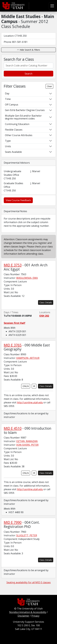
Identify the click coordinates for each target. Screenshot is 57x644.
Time (8, 99)
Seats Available (13, 152)
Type (8, 141)
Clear (49, 86)
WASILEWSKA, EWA (27, 278)
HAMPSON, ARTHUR (28, 358)
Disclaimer (23, 616)
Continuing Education (17, 124)
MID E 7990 (13, 522)
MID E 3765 (13, 345)
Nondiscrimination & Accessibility (28, 612)
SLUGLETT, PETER (27, 535)
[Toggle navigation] (52, 6)
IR (34, 386)
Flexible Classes (14, 130)
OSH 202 (44, 316)
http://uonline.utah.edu (30, 402)
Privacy (35, 616)
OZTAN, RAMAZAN (27, 441)
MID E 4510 (13, 428)
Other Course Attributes (19, 135)
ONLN (26, 386)
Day (7, 93)
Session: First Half (15, 323)
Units (8, 146)
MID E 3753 (13, 265)
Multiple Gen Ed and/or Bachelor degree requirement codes (23, 117)
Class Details (46, 302)
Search (29, 74)
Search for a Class (19, 59)
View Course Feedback (18, 200)
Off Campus (12, 105)
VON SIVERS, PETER (27, 445)
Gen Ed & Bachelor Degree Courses (25, 110)
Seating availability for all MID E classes (29, 582)
